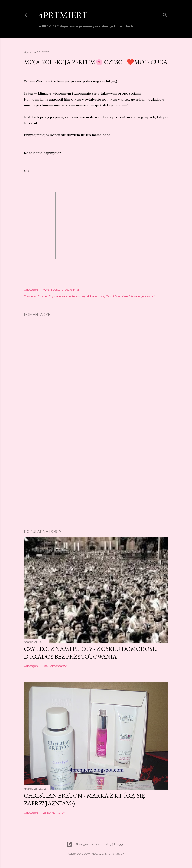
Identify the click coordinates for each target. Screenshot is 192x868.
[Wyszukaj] (165, 14)
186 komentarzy (55, 666)
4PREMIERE (63, 15)
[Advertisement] (96, 482)
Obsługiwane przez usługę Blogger (96, 844)
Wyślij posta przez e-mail (61, 289)
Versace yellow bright (145, 296)
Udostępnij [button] (32, 289)
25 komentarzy (54, 812)
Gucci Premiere (117, 296)
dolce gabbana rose (90, 296)
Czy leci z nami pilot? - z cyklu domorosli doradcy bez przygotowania (91, 653)
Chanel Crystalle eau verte (56, 296)
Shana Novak (115, 854)
